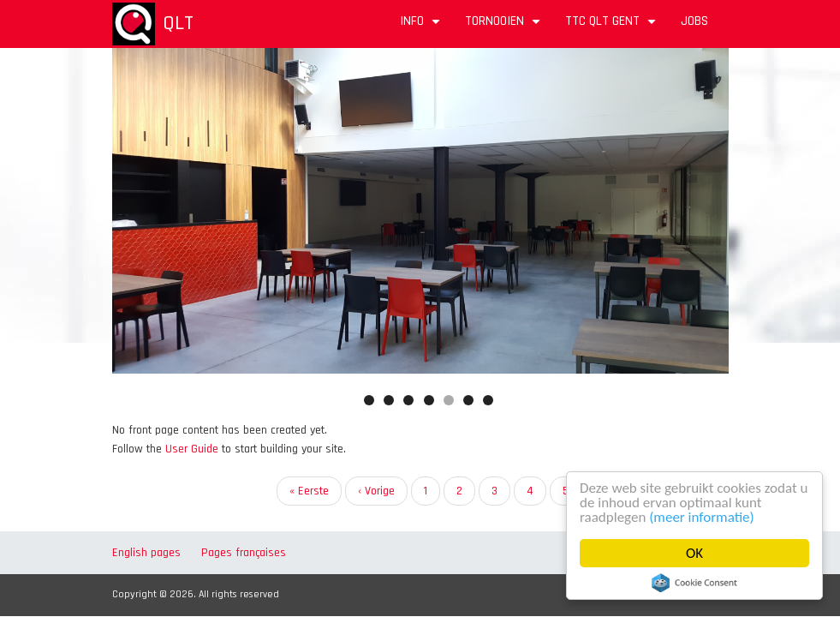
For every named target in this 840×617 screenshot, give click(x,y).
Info (422, 27)
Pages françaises (244, 553)
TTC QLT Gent (613, 27)
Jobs (694, 21)
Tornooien (505, 27)
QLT (178, 23)
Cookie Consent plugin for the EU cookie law (694, 583)
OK (694, 553)
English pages (146, 553)
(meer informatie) (702, 517)
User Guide (192, 449)
